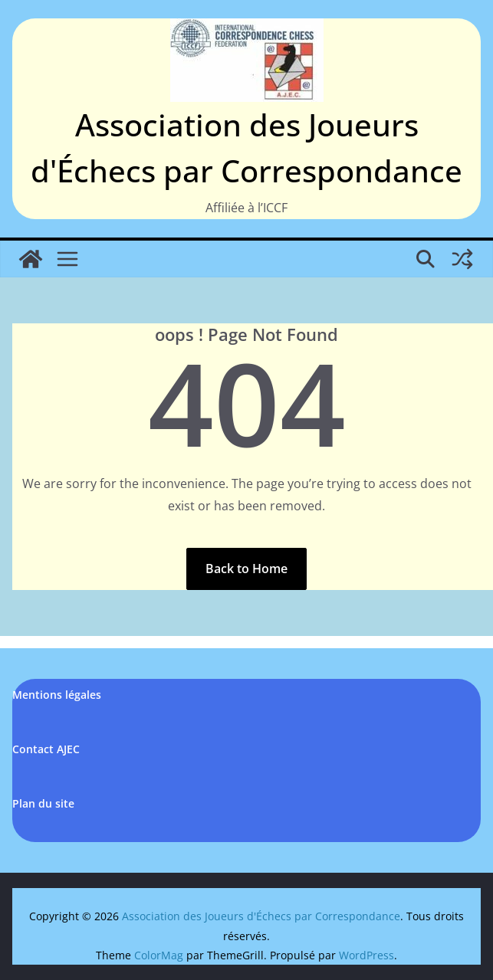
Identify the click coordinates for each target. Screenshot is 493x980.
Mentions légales (57, 695)
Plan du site (43, 803)
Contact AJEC (46, 749)
